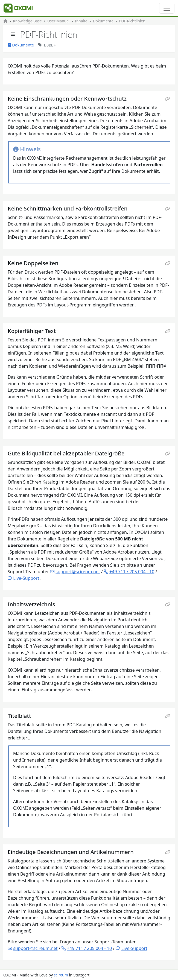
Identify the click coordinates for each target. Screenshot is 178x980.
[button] (23, 578)
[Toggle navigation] (167, 8)
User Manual (58, 21)
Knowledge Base (27, 21)
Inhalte (81, 21)
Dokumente (103, 21)
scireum (61, 975)
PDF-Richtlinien (132, 21)
